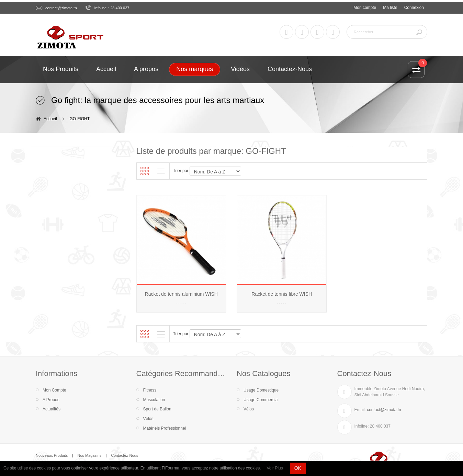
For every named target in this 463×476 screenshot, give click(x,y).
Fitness (150, 390)
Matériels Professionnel (165, 428)
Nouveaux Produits (52, 455)
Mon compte (365, 8)
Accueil (50, 119)
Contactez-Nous (125, 455)
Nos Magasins (89, 455)
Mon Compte (54, 390)
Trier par (181, 171)
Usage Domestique (261, 390)
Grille (145, 171)
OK (298, 468)
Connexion (414, 8)
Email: (360, 410)
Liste (161, 171)
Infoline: (362, 426)
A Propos (51, 400)
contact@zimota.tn (61, 8)
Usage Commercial (261, 400)
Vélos (148, 419)
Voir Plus (275, 468)
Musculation (154, 400)
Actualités (52, 409)
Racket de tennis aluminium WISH (181, 294)
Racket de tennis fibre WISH (282, 294)
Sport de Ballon (157, 409)
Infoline (101, 8)
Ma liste (390, 8)
